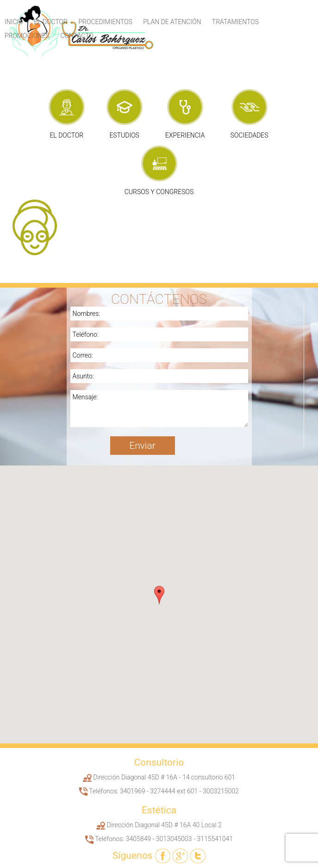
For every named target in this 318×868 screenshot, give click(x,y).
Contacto (77, 36)
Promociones (27, 36)
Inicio (14, 22)
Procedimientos (105, 22)
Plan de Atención (172, 22)
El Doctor (51, 22)
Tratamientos (235, 22)
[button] (159, 595)
